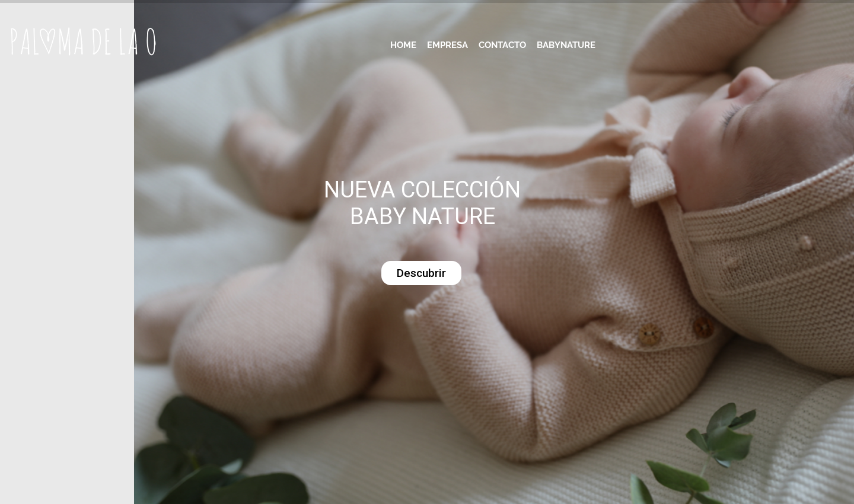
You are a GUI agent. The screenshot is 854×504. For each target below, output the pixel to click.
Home (403, 45)
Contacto (502, 45)
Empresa (447, 45)
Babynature (566, 45)
